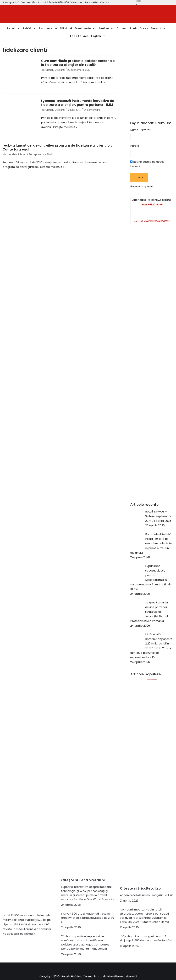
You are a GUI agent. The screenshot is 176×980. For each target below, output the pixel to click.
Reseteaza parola (142, 186)
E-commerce (48, 28)
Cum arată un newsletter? (152, 221)
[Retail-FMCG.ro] (28, 14)
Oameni (122, 28)
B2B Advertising (74, 2)
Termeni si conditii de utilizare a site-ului (110, 976)
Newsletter (92, 2)
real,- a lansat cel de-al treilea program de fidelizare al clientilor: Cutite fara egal (57, 147)
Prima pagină (11, 2)
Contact (105, 2)
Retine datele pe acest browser (147, 164)
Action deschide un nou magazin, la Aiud (147, 895)
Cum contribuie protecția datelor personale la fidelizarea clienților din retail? (78, 63)
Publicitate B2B (54, 2)
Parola (135, 146)
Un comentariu (92, 110)
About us (37, 2)
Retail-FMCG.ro (72, 976)
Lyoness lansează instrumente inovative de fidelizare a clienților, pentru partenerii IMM (78, 103)
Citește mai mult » (93, 82)
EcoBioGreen (139, 28)
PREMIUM (66, 28)
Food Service (79, 36)
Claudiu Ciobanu (55, 70)
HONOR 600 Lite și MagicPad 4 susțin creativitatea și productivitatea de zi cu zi (88, 918)
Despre (25, 2)
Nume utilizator (140, 130)
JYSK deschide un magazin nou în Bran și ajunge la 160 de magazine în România (147, 938)
